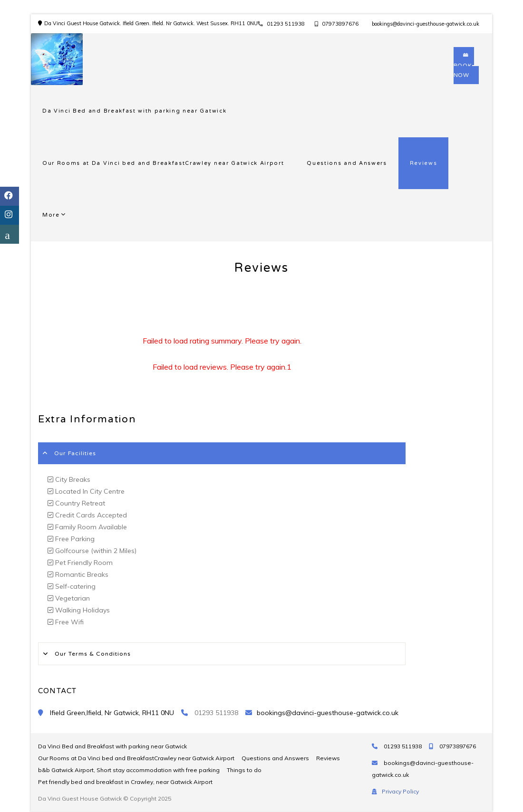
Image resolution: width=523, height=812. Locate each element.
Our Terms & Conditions (93, 654)
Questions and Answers (347, 163)
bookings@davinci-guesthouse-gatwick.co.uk (426, 24)
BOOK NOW (464, 66)
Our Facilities (75, 453)
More (51, 215)
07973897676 (340, 24)
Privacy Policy (400, 791)
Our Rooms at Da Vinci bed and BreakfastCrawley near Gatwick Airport (163, 163)
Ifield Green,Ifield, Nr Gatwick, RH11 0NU (112, 713)
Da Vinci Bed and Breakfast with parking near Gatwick (134, 111)
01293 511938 (286, 24)
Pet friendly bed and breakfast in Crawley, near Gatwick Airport (125, 782)
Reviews (424, 163)
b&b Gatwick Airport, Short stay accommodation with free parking (129, 770)
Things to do (244, 770)
